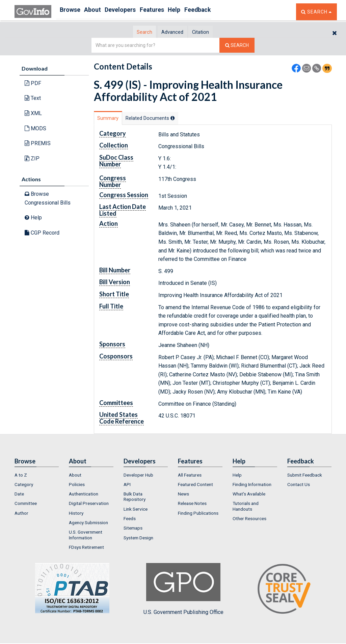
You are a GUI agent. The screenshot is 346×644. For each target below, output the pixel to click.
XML (33, 114)
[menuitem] (37, 476)
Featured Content (195, 485)
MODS (35, 129)
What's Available (249, 495)
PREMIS (38, 144)
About (99, 12)
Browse (71, 12)
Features (168, 12)
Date (19, 495)
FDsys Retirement (86, 548)
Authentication (84, 495)
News (183, 495)
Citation (212, 32)
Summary (114, 119)
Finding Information (252, 485)
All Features (190, 476)
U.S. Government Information (86, 536)
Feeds (130, 519)
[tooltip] (193, 118)
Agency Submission (88, 524)
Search (133, 32)
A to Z (21, 476)
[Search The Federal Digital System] (237, 46)
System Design (138, 539)
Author (21, 514)
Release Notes (192, 505)
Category (24, 485)
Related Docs (169, 119)
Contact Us (299, 485)
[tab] (133, 32)
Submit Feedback (305, 476)
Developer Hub (138, 476)
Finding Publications (198, 514)
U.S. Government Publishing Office (183, 590)
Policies (77, 485)
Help (196, 12)
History (76, 514)
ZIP (32, 159)
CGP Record (42, 233)
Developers (131, 12)
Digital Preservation (89, 505)
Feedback (224, 12)
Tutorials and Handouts (246, 507)
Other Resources (249, 519)
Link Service (136, 510)
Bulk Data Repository (135, 498)
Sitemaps (133, 529)
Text (33, 99)
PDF (33, 84)
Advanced (172, 32)
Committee (26, 505)
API (127, 485)
